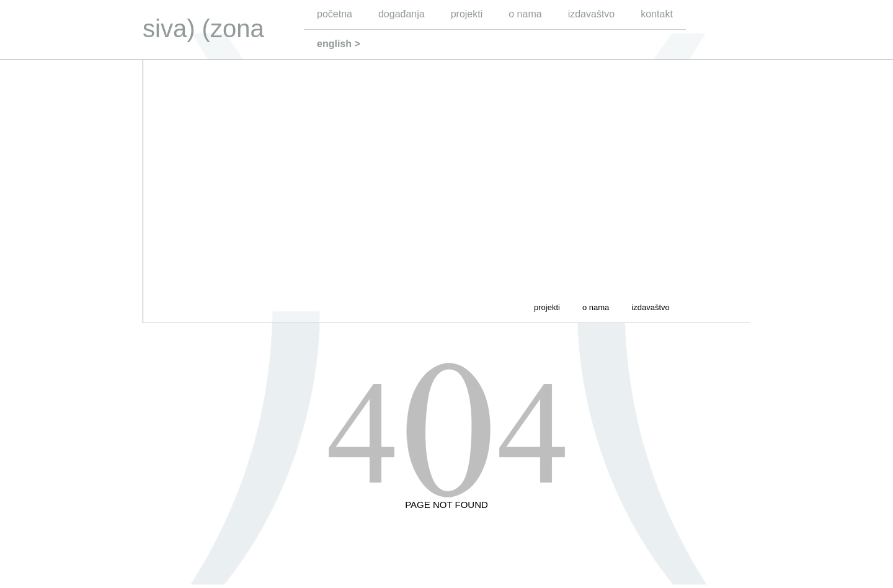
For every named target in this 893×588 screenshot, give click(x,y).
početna (335, 14)
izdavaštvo (592, 14)
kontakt (657, 14)
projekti (467, 14)
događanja (402, 14)
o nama (525, 14)
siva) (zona (203, 29)
